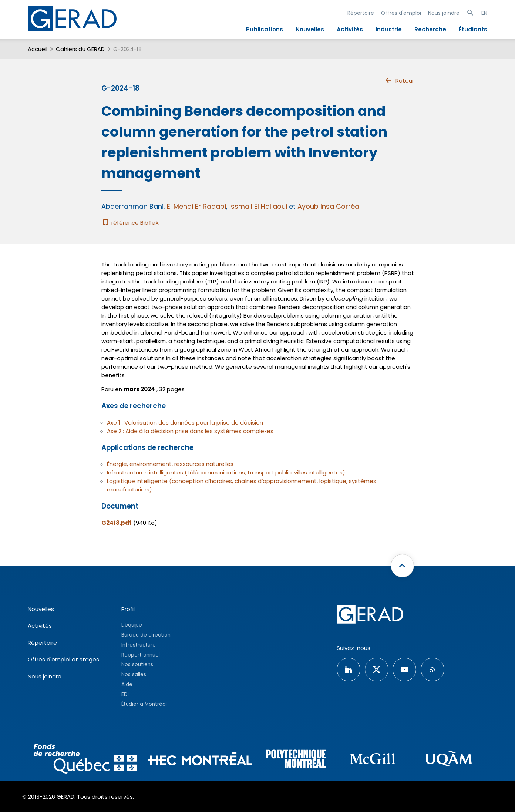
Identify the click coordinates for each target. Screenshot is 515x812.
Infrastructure (139, 645)
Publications (265, 29)
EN (484, 13)
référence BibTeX (130, 223)
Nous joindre (444, 13)
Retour (399, 80)
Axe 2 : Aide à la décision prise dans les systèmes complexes (190, 431)
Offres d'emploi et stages (63, 659)
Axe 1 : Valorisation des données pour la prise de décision (185, 422)
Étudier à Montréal (144, 704)
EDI (125, 694)
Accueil (38, 49)
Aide (127, 685)
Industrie (389, 29)
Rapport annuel (141, 655)
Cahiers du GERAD (80, 49)
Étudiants (473, 29)
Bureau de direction (146, 635)
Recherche (430, 29)
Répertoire (361, 13)
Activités (350, 29)
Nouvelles (310, 29)
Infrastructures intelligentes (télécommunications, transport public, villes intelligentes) (226, 472)
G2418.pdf (117, 523)
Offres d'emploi (401, 13)
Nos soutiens (137, 665)
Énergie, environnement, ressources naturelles (170, 464)
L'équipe (132, 625)
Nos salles (134, 675)
